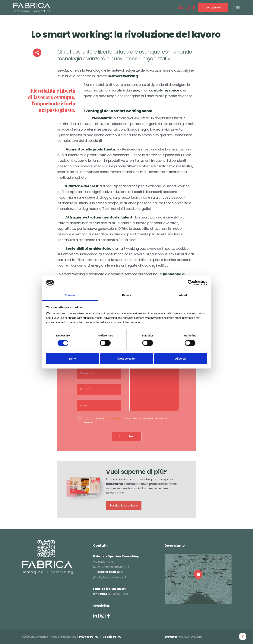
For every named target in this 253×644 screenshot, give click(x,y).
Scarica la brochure (124, 505)
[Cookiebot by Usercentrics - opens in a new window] (190, 283)
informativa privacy (115, 418)
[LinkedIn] (181, 8)
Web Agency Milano (190, 637)
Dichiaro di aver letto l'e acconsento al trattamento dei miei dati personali (125, 420)
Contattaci (213, 8)
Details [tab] (126, 295)
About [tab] (183, 295)
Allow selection (126, 359)
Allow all (181, 359)
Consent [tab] (70, 295)
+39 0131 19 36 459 (109, 572)
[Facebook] (194, 8)
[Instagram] (188, 8)
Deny (72, 359)
